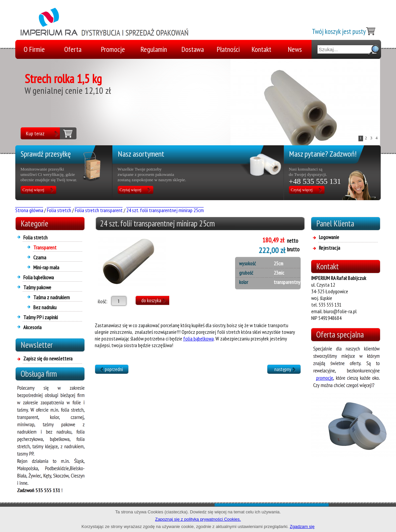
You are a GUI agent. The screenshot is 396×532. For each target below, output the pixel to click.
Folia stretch (35, 237)
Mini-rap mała (46, 267)
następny (283, 369)
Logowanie (329, 237)
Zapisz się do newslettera (48, 358)
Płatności (228, 49)
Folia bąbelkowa (39, 277)
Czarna (40, 257)
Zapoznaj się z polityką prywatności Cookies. (198, 519)
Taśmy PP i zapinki (41, 317)
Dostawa (193, 49)
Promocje (113, 49)
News (295, 49)
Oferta (73, 49)
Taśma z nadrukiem (52, 297)
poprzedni (114, 369)
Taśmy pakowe (37, 287)
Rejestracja (330, 248)
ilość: (101, 301)
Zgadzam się (302, 527)
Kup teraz (35, 133)
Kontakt (262, 49)
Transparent (45, 247)
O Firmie (34, 49)
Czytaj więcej (34, 190)
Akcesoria (32, 327)
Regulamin (154, 49)
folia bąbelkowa (198, 338)
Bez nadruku (45, 307)
